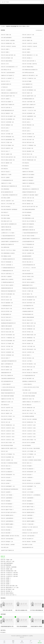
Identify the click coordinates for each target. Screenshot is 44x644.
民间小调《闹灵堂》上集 (6, 297)
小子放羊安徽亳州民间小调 (28, 306)
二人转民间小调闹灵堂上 (27, 384)
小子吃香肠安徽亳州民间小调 (7, 180)
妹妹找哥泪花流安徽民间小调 (28, 108)
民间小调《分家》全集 (6, 422)
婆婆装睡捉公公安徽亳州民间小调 (29, 381)
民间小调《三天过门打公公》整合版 (8, 250)
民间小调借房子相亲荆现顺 (7, 419)
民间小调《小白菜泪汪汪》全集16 (29, 431)
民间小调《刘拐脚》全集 (27, 40)
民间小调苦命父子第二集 (6, 70)
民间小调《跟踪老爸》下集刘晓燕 (29, 542)
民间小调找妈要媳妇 (5, 189)
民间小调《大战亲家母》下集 (28, 457)
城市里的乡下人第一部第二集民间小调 (30, 533)
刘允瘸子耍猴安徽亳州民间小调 (7, 110)
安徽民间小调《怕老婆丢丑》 (28, 227)
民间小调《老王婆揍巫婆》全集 (29, 113)
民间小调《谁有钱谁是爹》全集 (7, 137)
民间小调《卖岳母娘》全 (27, 58)
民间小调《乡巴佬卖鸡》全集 (28, 134)
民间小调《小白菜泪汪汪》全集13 (8, 437)
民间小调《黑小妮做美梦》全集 (29, 300)
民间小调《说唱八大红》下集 (7, 411)
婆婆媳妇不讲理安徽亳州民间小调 (29, 192)
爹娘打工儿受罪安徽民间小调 (7, 364)
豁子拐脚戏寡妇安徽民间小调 (28, 99)
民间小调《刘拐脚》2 (5, 52)
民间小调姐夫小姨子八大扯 (7, 221)
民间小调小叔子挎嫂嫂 (27, 81)
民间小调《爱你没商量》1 (6, 530)
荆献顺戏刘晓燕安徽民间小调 (7, 288)
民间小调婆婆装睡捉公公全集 (28, 218)
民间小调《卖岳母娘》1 (27, 480)
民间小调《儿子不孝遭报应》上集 (29, 454)
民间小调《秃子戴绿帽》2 (6, 469)
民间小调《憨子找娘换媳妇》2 (28, 504)
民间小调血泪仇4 (5, 166)
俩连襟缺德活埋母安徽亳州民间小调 (8, 323)
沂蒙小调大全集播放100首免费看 (23, 610)
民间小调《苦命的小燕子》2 (28, 320)
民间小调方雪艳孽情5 (27, 445)
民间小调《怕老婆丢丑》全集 (7, 148)
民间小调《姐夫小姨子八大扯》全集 (30, 157)
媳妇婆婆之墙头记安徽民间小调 (7, 244)
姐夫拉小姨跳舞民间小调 (27, 84)
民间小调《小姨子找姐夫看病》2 (8, 539)
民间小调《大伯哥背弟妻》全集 (7, 122)
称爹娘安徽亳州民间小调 (6, 373)
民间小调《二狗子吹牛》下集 (7, 349)
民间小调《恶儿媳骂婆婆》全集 (7, 457)
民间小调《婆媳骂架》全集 (28, 204)
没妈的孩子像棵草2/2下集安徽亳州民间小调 (31, 239)
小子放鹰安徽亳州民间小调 (7, 306)
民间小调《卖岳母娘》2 (6, 483)
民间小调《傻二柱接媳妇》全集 (7, 145)
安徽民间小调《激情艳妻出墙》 (29, 183)
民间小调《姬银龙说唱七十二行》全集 (30, 55)
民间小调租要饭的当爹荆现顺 (28, 416)
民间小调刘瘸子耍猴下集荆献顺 (7, 396)
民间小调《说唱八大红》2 (6, 466)
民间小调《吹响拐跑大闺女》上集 (8, 425)
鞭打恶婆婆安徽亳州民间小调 (7, 390)
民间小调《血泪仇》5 (5, 131)
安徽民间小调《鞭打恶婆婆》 (28, 177)
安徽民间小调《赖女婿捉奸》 (28, 180)
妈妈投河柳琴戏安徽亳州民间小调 (8, 239)
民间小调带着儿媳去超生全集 (28, 73)
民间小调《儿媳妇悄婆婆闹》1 (28, 498)
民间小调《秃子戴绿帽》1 (28, 466)
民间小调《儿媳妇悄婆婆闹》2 (7, 498)
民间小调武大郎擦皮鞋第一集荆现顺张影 (9, 209)
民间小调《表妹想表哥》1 (28, 279)
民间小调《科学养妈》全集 (28, 332)
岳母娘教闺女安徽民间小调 (28, 311)
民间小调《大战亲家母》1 (28, 489)
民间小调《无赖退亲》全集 (7, 413)
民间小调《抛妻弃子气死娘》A (29, 507)
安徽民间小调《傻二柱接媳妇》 (29, 175)
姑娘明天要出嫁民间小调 (27, 87)
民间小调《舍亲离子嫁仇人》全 (7, 274)
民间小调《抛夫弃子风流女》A (7, 507)
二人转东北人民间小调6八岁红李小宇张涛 (31, 387)
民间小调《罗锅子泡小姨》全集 (29, 367)
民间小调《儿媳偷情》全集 (7, 154)
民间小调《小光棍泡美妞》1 (28, 477)
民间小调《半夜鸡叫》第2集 (28, 277)
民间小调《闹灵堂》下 (6, 358)
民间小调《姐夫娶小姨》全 (7, 108)
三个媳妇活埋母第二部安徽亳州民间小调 (9, 195)
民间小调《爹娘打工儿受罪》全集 (29, 323)
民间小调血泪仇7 (26, 169)
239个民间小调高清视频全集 (36, 610)
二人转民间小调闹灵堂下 (6, 384)
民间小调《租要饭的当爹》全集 (29, 408)
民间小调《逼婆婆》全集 (27, 370)
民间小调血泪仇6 (5, 169)
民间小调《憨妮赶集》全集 (28, 119)
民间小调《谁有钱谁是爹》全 (7, 262)
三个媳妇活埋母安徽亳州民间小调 (8, 236)
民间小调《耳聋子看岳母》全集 (29, 303)
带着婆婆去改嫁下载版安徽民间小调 (30, 288)
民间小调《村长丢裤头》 (6, 207)
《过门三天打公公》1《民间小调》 (29, 268)
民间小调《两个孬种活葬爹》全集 (8, 341)
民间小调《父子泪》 (5, 64)
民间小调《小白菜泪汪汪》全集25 (8, 431)
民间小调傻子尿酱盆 (26, 215)
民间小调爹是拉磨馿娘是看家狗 (29, 209)
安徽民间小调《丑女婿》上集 (7, 402)
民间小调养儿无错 (5, 547)
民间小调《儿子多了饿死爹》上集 (29, 451)
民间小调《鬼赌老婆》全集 (7, 163)
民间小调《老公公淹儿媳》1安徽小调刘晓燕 (31, 448)
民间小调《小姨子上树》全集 (28, 198)
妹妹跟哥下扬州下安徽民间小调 (7, 550)
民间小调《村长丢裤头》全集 (28, 358)
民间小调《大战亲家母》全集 (28, 253)
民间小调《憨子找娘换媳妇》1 (7, 504)
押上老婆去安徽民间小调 (6, 314)
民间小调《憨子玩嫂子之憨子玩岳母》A (9, 512)
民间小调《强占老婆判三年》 (28, 539)
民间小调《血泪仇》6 (27, 128)
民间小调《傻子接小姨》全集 (28, 142)
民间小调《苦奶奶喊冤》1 (6, 501)
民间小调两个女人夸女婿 (27, 545)
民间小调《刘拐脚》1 (27, 52)
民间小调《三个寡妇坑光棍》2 (7, 527)
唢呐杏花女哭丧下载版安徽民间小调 (8, 291)
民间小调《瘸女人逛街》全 (28, 262)
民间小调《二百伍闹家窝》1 (7, 90)
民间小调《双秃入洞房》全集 (28, 140)
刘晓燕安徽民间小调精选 (36, 626)
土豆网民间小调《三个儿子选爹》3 (8, 233)
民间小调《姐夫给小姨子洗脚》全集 (8, 55)
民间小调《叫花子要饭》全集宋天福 (30, 64)
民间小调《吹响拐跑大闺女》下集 (29, 422)
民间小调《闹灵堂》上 (27, 355)
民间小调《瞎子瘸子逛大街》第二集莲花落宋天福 (32, 483)
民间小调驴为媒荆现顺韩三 (7, 38)
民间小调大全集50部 (8, 610)
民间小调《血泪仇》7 (5, 128)
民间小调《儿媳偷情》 (6, 177)
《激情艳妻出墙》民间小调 (28, 247)
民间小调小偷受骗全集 (27, 212)
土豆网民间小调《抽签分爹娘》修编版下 (30, 195)
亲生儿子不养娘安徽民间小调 (28, 244)
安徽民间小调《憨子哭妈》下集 (7, 399)
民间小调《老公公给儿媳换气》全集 (8, 116)
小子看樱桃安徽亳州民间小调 (7, 271)
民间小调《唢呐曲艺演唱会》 (28, 67)
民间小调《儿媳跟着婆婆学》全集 (29, 116)
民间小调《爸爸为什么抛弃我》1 (29, 282)
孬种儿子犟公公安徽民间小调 (7, 376)
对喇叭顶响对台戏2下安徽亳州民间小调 (9, 186)
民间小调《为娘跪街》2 (6, 99)
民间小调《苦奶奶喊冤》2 (28, 501)
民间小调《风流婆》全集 (27, 93)
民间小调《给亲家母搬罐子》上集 (8, 486)
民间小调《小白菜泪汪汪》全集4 (8, 440)
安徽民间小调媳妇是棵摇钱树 (28, 317)
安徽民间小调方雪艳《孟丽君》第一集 (9, 448)
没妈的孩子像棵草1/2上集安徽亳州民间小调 (10, 242)
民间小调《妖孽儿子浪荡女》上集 (8, 443)
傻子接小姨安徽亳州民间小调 (7, 192)
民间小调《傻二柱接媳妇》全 (7, 102)
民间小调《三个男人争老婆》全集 (8, 204)
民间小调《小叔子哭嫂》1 (28, 361)
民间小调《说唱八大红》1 (28, 463)
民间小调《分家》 (5, 451)
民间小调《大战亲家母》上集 (7, 460)
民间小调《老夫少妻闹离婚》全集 (8, 119)
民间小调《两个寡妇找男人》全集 (29, 364)
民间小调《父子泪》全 (6, 81)
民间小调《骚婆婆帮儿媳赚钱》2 (8, 524)
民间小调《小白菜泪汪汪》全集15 (8, 434)
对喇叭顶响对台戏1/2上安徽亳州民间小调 (31, 189)
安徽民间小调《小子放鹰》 (7, 175)
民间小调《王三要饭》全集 (7, 142)
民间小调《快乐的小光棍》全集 (7, 332)
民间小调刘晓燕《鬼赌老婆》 (28, 250)
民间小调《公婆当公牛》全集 (28, 35)
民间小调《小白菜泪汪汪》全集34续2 (9, 46)
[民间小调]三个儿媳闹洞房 (6, 277)
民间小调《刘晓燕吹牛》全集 (7, 113)
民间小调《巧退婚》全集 (6, 35)
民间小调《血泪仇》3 (27, 131)
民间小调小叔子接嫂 (5, 215)
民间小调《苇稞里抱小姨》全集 (29, 326)
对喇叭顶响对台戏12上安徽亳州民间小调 (9, 93)
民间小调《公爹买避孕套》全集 (29, 341)
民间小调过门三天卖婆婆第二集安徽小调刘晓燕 (32, 460)
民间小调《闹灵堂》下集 (27, 294)
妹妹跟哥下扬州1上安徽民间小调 (29, 105)
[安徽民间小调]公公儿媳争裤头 (7, 279)
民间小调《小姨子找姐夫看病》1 (29, 536)
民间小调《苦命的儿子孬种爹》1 (29, 236)
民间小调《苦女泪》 (26, 271)
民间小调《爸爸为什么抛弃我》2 (8, 285)
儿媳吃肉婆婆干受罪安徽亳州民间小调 (9, 361)
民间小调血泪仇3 (26, 163)
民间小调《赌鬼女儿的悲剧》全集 (8, 160)
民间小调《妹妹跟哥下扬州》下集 (8, 96)
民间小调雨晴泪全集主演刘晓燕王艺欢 (30, 70)
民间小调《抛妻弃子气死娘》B (7, 510)
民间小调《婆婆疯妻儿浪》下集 (7, 329)
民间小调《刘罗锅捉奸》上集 (7, 542)
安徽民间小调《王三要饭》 (7, 183)
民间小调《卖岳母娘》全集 (28, 148)
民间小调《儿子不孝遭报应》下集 (8, 454)
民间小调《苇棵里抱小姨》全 (28, 201)
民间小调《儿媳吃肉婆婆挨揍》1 (8, 518)
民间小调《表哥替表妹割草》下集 (8, 475)
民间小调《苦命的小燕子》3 (7, 317)
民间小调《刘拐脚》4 (5, 49)
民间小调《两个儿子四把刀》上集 (8, 416)
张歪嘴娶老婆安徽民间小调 (28, 259)
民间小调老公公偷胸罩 (6, 198)
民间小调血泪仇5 (26, 166)
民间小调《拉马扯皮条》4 (6, 477)
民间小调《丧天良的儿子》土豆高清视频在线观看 (32, 495)
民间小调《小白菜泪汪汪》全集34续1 (30, 46)
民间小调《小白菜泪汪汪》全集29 (8, 428)
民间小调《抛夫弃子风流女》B (28, 510)
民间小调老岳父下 (5, 212)
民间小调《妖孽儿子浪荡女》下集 (29, 440)
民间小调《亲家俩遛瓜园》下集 (29, 338)
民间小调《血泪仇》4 (27, 122)
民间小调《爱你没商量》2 (28, 530)
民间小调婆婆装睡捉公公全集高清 (8, 253)
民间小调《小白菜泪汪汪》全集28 (29, 428)
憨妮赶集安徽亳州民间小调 (28, 547)
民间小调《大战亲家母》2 (6, 492)
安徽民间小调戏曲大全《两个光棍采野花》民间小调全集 (32, 402)
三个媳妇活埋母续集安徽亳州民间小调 (30, 233)
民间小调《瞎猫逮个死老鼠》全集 (29, 335)
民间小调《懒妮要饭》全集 (7, 367)
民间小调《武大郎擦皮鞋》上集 (29, 137)
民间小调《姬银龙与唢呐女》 (7, 61)
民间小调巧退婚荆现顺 (27, 38)
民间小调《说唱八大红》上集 (28, 411)
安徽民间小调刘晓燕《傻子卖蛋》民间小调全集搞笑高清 (11, 536)
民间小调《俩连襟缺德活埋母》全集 (30, 297)
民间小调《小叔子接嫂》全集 (7, 134)
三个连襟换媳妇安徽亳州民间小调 (8, 268)
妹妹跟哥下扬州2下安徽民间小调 (8, 105)
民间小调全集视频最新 (22, 626)
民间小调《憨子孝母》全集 (7, 311)
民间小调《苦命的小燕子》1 (7, 320)
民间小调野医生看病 (5, 247)
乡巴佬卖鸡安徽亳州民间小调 (28, 242)
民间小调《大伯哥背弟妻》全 (7, 265)
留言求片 (22, 637)
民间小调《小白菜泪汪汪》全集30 (29, 425)
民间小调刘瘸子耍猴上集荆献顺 (29, 396)
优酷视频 (22, 30)
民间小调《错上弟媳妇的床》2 (7, 472)
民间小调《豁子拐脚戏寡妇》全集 (29, 90)
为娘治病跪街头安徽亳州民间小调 (8, 378)
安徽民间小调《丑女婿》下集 (28, 399)
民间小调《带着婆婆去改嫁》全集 (29, 160)
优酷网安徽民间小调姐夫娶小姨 (29, 230)
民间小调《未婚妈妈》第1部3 (28, 309)
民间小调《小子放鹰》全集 (28, 291)
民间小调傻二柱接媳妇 (6, 218)
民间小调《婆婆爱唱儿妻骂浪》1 (29, 512)
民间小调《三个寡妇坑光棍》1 (28, 524)
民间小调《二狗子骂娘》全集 (7, 346)
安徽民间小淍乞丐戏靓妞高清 (28, 224)
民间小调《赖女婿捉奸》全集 (28, 151)
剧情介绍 (3, 556)
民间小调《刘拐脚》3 (27, 49)
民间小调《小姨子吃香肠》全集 (29, 102)
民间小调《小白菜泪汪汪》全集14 (29, 434)
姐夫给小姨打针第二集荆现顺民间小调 (9, 224)
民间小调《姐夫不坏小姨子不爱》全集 (30, 207)
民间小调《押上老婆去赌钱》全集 (8, 294)
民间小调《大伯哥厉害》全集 (28, 352)
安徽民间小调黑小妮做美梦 (7, 326)
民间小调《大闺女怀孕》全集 (7, 408)
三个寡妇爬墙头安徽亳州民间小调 (8, 259)
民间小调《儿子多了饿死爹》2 (7, 495)
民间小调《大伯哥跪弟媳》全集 (7, 355)
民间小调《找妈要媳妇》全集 (7, 125)
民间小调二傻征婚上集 (27, 405)
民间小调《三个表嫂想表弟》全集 (8, 338)
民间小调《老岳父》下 (6, 151)
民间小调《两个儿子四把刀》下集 (29, 413)
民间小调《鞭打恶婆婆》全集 (28, 378)
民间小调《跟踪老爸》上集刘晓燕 (8, 545)
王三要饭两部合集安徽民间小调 (7, 282)
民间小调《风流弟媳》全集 (28, 344)
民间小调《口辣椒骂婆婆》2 (28, 518)
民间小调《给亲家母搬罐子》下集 (29, 486)
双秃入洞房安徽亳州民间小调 (7, 381)
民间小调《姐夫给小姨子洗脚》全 (29, 61)
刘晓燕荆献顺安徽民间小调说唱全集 (9, 626)
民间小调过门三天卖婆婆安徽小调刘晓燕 (9, 463)
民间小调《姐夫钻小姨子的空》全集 (8, 157)
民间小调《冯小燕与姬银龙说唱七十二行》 (10, 67)
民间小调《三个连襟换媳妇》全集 (29, 145)
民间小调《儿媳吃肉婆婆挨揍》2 (8, 521)
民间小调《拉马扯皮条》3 (28, 475)
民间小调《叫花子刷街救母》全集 (8, 335)
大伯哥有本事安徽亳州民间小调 (29, 265)
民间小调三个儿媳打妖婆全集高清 (8, 73)
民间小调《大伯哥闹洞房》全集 (7, 352)
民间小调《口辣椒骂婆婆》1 (28, 515)
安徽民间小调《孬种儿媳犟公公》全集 (30, 75)
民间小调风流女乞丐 (5, 405)
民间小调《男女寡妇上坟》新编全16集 (30, 373)
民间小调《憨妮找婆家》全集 (7, 303)
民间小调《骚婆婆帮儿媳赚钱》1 (29, 521)
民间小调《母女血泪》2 (6, 172)
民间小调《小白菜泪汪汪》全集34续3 (30, 43)
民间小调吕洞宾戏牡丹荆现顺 (7, 445)
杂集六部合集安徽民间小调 (28, 274)
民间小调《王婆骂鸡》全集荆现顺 (8, 40)
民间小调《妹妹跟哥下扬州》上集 (29, 96)
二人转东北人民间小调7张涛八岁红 (8, 387)
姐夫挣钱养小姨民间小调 (6, 84)
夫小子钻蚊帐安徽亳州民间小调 (29, 376)
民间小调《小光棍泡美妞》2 (7, 480)
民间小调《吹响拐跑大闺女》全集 (8, 43)
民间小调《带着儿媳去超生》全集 (29, 349)
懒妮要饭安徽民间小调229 (28, 285)
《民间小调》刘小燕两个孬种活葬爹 (30, 393)
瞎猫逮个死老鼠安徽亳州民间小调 (8, 393)
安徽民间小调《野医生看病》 (28, 172)
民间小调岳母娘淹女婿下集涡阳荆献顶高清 (10, 489)
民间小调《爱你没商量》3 (6, 533)
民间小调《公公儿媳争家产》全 (7, 78)
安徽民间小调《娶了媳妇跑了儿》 (8, 75)
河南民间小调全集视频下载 (12, 26)
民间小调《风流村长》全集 (7, 370)
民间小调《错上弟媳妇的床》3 (28, 469)
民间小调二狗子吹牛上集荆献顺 (29, 443)
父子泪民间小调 (4, 87)
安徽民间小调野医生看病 (6, 230)
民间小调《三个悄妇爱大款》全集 (29, 78)
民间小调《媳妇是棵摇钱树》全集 (8, 140)
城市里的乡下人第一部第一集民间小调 (30, 527)
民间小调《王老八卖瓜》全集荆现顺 (30, 419)
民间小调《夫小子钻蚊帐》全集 (7, 344)
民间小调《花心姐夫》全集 (7, 300)
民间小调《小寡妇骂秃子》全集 (7, 201)
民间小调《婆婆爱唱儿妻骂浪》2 (8, 515)
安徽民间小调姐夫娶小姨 (6, 227)
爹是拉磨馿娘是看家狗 (27, 256)
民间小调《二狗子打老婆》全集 (29, 346)
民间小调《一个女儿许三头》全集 (29, 110)
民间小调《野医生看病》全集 (28, 125)
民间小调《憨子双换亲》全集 (7, 58)
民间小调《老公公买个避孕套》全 (29, 221)
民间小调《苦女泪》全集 (27, 154)
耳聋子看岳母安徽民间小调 (28, 314)
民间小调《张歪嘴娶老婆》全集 (29, 329)
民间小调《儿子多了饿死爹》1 (28, 492)
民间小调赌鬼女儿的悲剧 (6, 256)
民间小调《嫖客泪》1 (27, 186)
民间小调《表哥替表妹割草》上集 (29, 472)
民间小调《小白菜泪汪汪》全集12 (29, 437)
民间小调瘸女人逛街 (26, 390)
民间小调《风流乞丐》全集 (7, 309)
